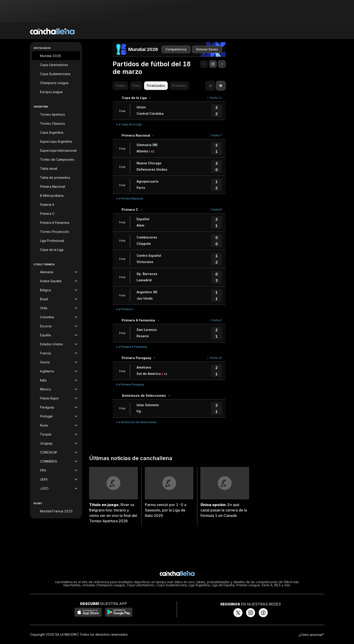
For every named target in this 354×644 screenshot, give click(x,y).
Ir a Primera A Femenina (132, 347)
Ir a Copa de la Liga (129, 124)
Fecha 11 (216, 98)
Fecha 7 (217, 135)
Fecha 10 (216, 358)
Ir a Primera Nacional (130, 198)
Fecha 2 (217, 320)
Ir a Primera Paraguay (130, 384)
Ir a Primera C (125, 309)
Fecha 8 (217, 210)
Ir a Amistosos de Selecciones (136, 422)
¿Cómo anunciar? (311, 635)
